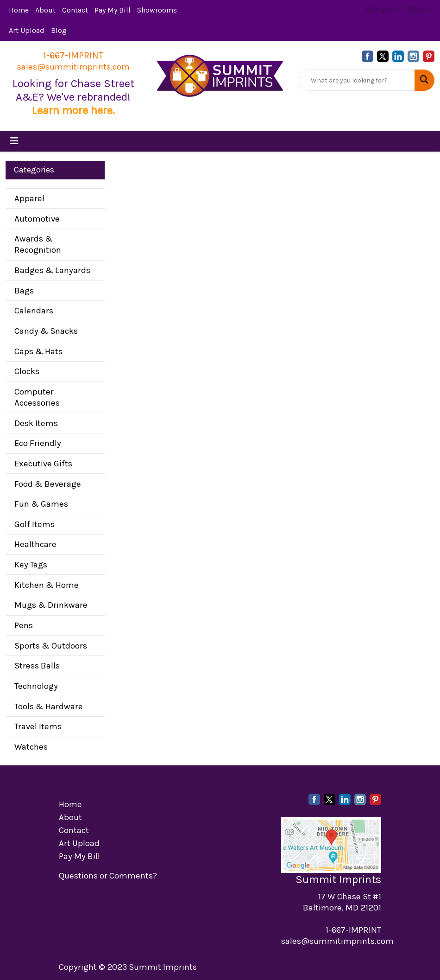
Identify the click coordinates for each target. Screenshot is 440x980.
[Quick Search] (357, 80)
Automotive (37, 219)
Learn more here (72, 110)
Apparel (29, 198)
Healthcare (35, 544)
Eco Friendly (38, 443)
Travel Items (38, 726)
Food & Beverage (48, 484)
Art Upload (27, 30)
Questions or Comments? (108, 876)
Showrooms (157, 10)
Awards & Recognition (38, 244)
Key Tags (31, 565)
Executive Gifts (43, 464)
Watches (31, 747)
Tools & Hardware (49, 706)
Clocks (27, 371)
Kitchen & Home (47, 585)
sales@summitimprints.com (73, 67)
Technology (36, 686)
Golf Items (35, 524)
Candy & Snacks (46, 331)
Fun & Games (41, 504)
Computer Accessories (37, 397)
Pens (24, 625)
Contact (75, 10)
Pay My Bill (113, 10)
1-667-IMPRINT (73, 55)
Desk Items (36, 423)
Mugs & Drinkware (51, 605)
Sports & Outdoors (51, 646)
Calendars (34, 311)
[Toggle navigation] (14, 141)
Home (19, 10)
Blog (59, 30)
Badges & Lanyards (52, 270)
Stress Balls (37, 666)
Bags (24, 291)
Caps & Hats (38, 351)
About (45, 10)
